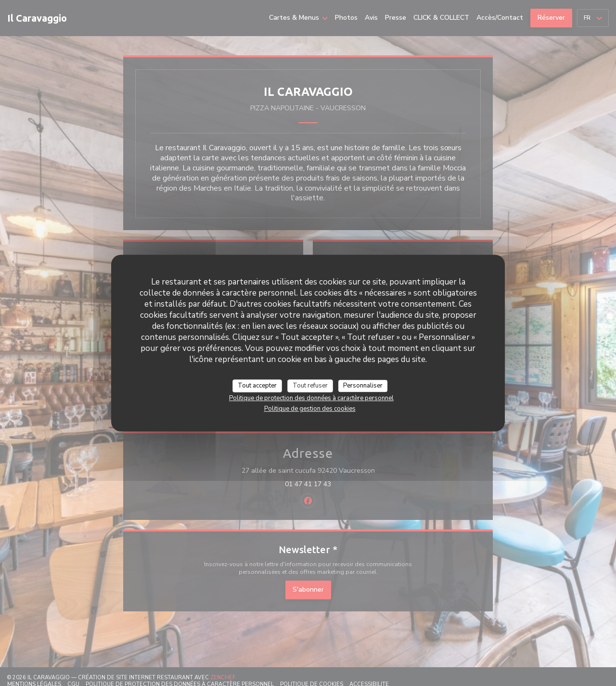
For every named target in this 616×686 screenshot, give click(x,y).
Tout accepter (257, 386)
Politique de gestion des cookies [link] (310, 409)
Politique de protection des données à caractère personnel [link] (311, 398)
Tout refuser (310, 386)
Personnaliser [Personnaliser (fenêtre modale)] (363, 386)
